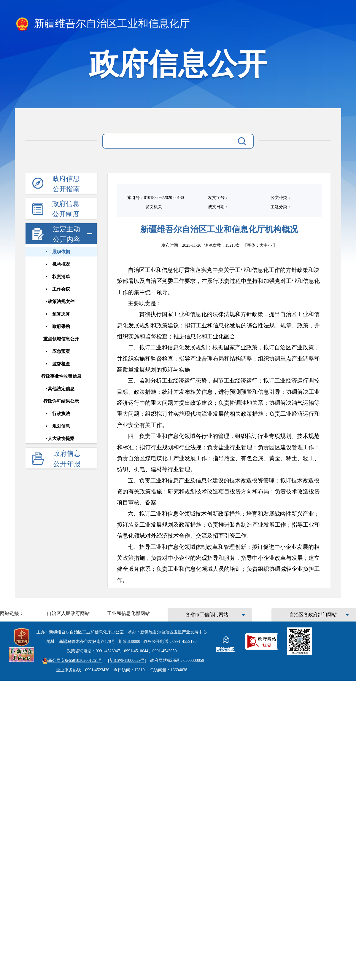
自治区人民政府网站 (68, 613)
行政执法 (61, 413)
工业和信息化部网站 (128, 613)
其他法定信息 (61, 388)
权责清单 (61, 276)
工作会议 (61, 289)
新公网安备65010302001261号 (72, 660)
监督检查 (61, 363)
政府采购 (61, 326)
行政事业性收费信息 (61, 376)
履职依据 (61, 252)
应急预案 (61, 351)
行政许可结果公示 (61, 401)
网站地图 (225, 650)
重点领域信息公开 (61, 339)
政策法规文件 (61, 301)
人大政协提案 (61, 438)
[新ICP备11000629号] (127, 660)
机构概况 (61, 264)
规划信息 (61, 425)
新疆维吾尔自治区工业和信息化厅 (102, 24)
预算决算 (61, 314)
